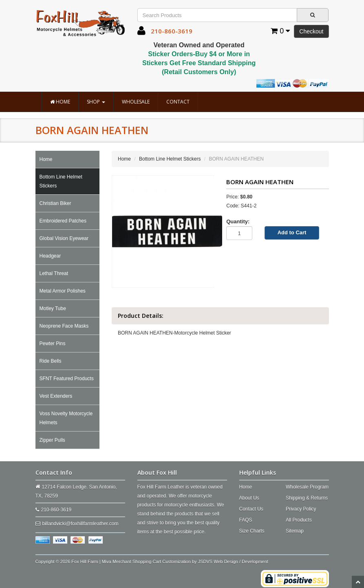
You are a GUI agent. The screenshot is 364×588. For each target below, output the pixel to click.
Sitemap (295, 531)
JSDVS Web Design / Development (233, 562)
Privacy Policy (301, 509)
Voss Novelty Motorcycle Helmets (66, 418)
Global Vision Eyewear (64, 238)
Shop (96, 102)
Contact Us (251, 509)
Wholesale (136, 102)
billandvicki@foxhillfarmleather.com (81, 524)
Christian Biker (55, 203)
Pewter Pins (53, 344)
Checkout (311, 31)
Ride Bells (51, 361)
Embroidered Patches (63, 221)
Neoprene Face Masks (64, 326)
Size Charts (252, 531)
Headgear (50, 256)
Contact (178, 102)
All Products (299, 520)
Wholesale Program (307, 487)
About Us (249, 498)
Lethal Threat (54, 273)
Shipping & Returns (307, 498)
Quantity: (238, 221)
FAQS (246, 520)
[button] (141, 33)
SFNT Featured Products (67, 379)
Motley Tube (53, 308)
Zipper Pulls (52, 440)
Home (60, 102)
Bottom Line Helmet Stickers (61, 181)
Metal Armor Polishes (63, 291)
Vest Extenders (56, 396)
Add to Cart (292, 232)
